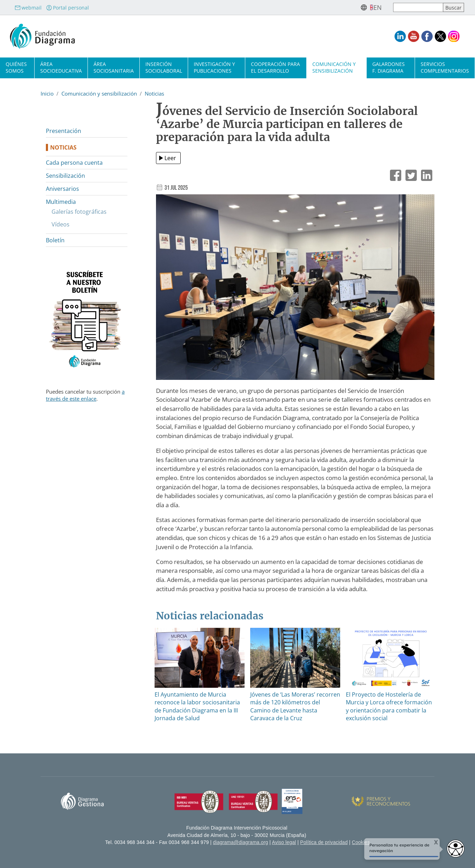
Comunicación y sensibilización (334, 67)
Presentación (64, 131)
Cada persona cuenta (74, 163)
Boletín (55, 240)
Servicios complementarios (445, 67)
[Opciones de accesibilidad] (456, 849)
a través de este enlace (85, 395)
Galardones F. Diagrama (389, 67)
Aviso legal (284, 842)
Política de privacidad (324, 842)
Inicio (47, 93)
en (378, 7)
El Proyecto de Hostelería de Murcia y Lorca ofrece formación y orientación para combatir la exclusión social (389, 706)
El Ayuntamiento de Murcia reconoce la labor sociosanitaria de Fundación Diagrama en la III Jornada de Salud (197, 706)
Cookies (361, 842)
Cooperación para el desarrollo (275, 67)
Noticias (154, 93)
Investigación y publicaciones (214, 67)
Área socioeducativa (61, 67)
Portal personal (67, 8)
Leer (170, 158)
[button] (295, 290)
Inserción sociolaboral (164, 67)
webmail (28, 8)
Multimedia (61, 202)
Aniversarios (62, 189)
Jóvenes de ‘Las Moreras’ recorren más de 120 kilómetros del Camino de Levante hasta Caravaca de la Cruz (295, 706)
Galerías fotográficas (79, 212)
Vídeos (61, 224)
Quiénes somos (16, 67)
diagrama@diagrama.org (241, 842)
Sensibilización (65, 176)
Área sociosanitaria (114, 67)
